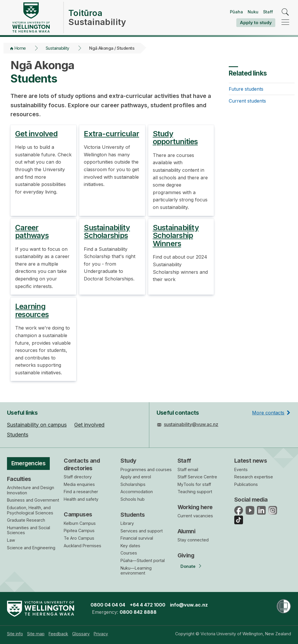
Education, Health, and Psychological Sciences (30, 510)
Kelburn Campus (80, 523)
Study (128, 461)
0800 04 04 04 (108, 605)
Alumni (187, 531)
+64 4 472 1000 (148, 605)
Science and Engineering (31, 548)
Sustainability (57, 48)
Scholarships (133, 484)
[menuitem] (15, 634)
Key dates (130, 546)
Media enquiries (79, 484)
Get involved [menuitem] (89, 425)
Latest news (251, 461)
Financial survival (137, 538)
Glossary (81, 634)
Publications (246, 484)
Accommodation (137, 492)
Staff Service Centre (197, 477)
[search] (285, 12)
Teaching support (195, 492)
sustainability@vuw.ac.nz (191, 424)
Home (20, 48)
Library (127, 523)
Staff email (188, 469)
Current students (247, 101)
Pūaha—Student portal (143, 560)
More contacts (268, 413)
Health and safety (81, 499)
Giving (186, 555)
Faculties (19, 479)
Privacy (101, 634)
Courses (129, 553)
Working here (195, 507)
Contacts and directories (82, 464)
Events (241, 469)
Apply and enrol (136, 477)
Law (11, 540)
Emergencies (29, 463)
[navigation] (285, 23)
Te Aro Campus (79, 538)
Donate (188, 566)
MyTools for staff (194, 484)
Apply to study (256, 23)
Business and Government (33, 500)
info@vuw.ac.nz (189, 605)
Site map (36, 634)
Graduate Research (26, 520)
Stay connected (193, 540)
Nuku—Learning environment (136, 571)
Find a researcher (81, 492)
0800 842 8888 (138, 612)
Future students (246, 89)
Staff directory (78, 477)
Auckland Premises (83, 546)
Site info (15, 634)
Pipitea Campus (79, 531)
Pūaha (236, 12)
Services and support (142, 531)
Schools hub (133, 499)
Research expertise (254, 477)
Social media (251, 500)
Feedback (58, 634)
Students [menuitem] (18, 435)
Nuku (253, 12)
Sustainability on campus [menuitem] (37, 425)
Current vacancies (195, 516)
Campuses (78, 514)
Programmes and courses (146, 469)
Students (133, 515)
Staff (268, 12)
